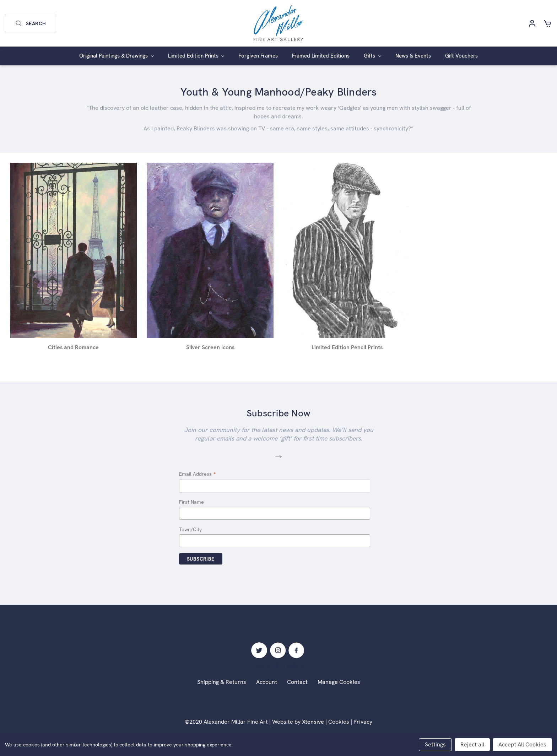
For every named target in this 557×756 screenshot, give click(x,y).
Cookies (339, 722)
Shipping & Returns (222, 682)
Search (31, 23)
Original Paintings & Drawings (117, 56)
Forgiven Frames (258, 56)
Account (267, 682)
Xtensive (313, 722)
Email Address (198, 474)
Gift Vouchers (461, 56)
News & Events (413, 56)
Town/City (190, 529)
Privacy (363, 722)
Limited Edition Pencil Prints (347, 347)
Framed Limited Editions (321, 56)
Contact (297, 682)
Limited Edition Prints (196, 56)
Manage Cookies (339, 682)
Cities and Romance (73, 347)
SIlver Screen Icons (210, 347)
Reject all (472, 744)
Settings (435, 744)
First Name (191, 502)
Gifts (372, 56)
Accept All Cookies (522, 744)
